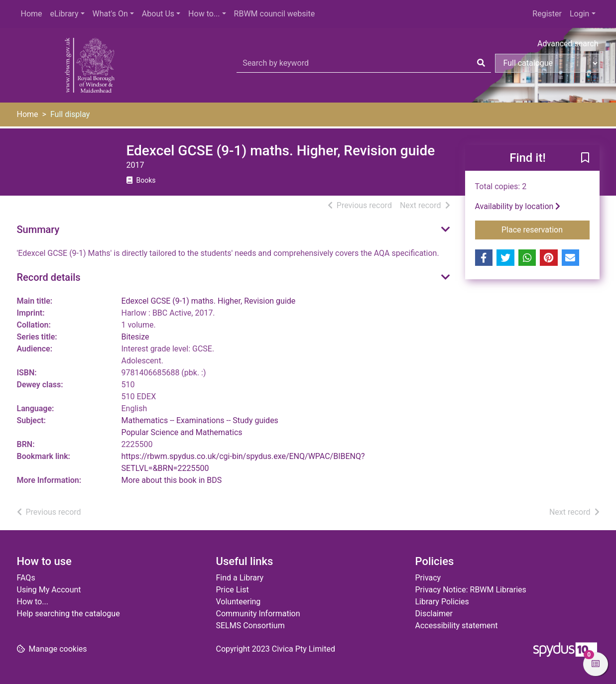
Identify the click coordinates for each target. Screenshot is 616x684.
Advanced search (568, 44)
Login (579, 14)
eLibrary (64, 14)
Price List (233, 590)
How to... (204, 14)
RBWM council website (275, 14)
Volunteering (239, 602)
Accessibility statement (457, 626)
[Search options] (547, 63)
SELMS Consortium (250, 626)
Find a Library (240, 578)
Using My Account (49, 590)
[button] (585, 158)
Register (547, 14)
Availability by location (518, 206)
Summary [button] (38, 229)
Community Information (258, 614)
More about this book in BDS (172, 480)
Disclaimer (434, 614)
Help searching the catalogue (68, 614)
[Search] (481, 63)
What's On (110, 14)
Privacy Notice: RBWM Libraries (471, 590)
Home (32, 14)
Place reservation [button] (546, 229)
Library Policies (442, 602)
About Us (158, 14)
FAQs (26, 578)
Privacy (428, 578)
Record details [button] (49, 277)
